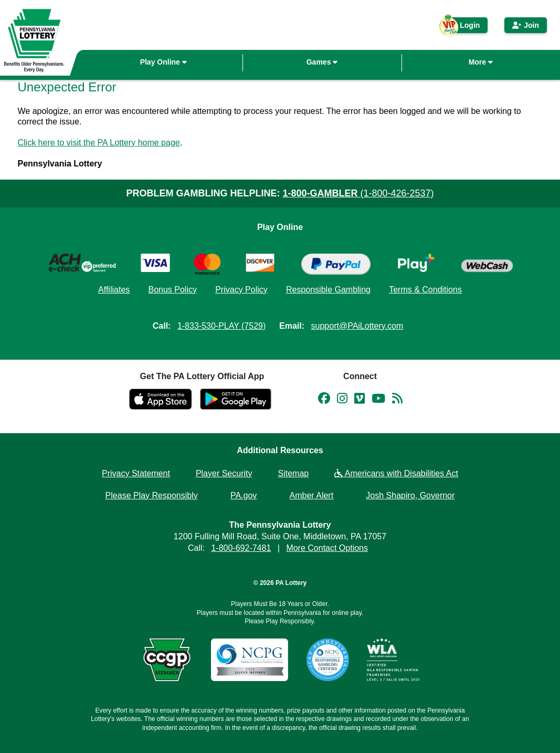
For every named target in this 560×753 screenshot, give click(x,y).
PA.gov (244, 495)
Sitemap (294, 473)
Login (464, 27)
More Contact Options (327, 548)
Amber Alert (312, 495)
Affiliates (114, 290)
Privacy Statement (136, 473)
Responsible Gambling (328, 290)
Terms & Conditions (425, 290)
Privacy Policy (241, 290)
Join (526, 25)
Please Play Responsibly (152, 495)
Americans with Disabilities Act (396, 473)
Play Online (163, 62)
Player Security (224, 473)
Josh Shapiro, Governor (410, 495)
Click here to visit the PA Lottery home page (99, 143)
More (481, 62)
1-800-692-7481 (241, 548)
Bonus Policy (172, 290)
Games (322, 62)
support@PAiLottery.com (357, 326)
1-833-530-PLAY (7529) (221, 326)
